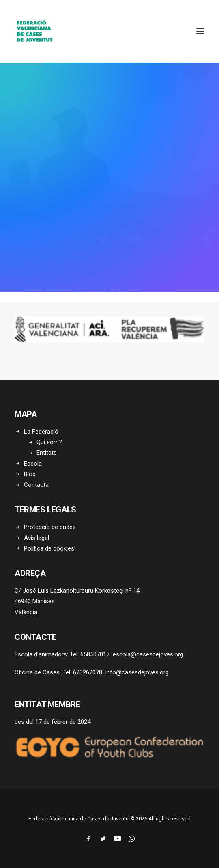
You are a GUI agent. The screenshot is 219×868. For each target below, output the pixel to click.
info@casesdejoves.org (137, 672)
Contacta (36, 485)
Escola (33, 464)
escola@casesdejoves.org (148, 654)
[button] (200, 31)
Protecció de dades (50, 527)
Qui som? (49, 442)
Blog (30, 474)
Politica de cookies (49, 548)
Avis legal (36, 538)
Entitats (47, 453)
